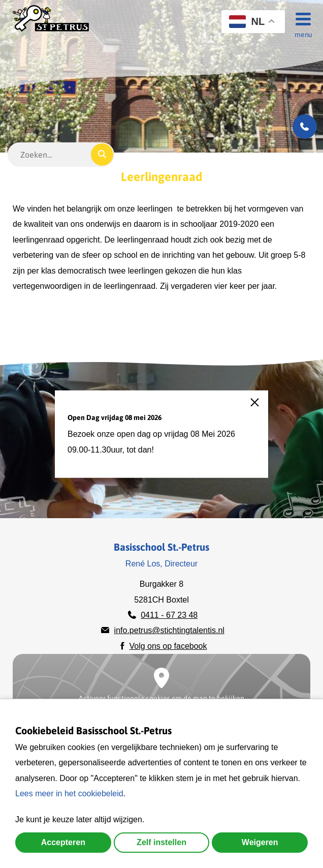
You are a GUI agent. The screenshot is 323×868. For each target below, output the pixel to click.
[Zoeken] (102, 155)
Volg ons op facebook (168, 646)
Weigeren (260, 842)
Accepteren (63, 842)
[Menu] (300, 18)
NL (247, 22)
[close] (259, 408)
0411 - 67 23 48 (169, 615)
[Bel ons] (305, 127)
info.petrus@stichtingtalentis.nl (169, 630)
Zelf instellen (162, 842)
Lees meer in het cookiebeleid (69, 794)
